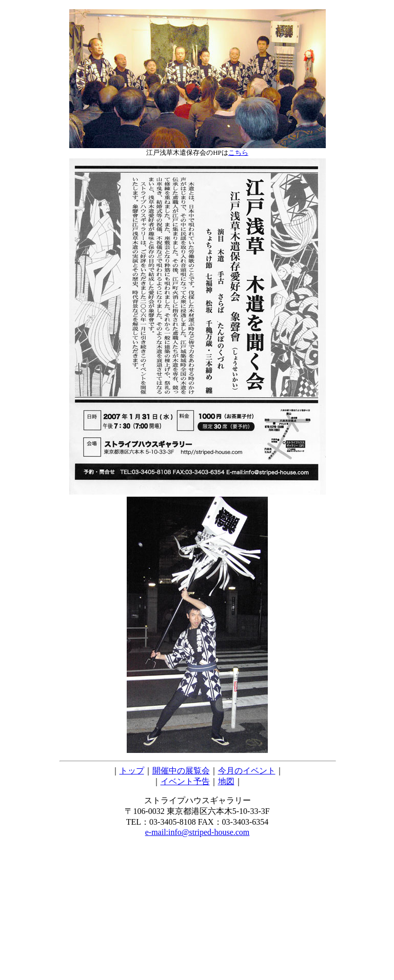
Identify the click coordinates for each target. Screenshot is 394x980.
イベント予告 (185, 781)
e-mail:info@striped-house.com (198, 832)
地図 (226, 781)
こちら (238, 152)
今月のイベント (247, 771)
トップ (132, 771)
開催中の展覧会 (181, 771)
